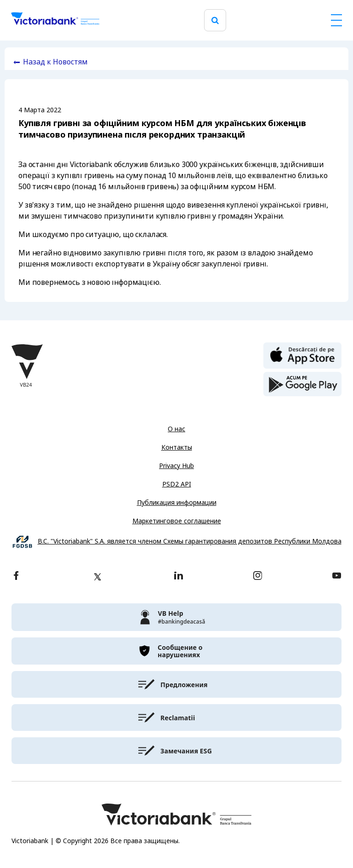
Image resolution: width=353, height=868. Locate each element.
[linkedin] (179, 576)
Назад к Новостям (55, 62)
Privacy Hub (176, 466)
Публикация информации (177, 503)
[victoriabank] (176, 617)
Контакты (177, 447)
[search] (215, 20)
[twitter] (97, 577)
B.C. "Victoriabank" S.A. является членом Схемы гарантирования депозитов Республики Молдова (190, 541)
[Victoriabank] (55, 20)
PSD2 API (177, 484)
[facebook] (16, 576)
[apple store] (302, 355)
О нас (176, 429)
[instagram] (257, 576)
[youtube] (337, 576)
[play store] (302, 384)
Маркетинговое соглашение (177, 521)
